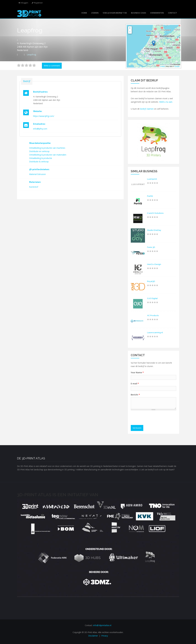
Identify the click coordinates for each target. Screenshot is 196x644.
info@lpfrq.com (40, 129)
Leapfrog (32, 55)
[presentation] (154, 418)
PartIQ (150, 196)
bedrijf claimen (147, 109)
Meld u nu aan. (166, 102)
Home (84, 13)
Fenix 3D (151, 247)
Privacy (105, 636)
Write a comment (52, 66)
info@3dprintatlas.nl (102, 625)
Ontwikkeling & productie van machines (47, 148)
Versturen (137, 428)
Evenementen (157, 13)
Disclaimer (93, 636)
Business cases (139, 13)
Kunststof (34, 187)
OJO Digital (153, 298)
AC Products (153, 315)
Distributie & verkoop (39, 162)
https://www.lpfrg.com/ (44, 116)
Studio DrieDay (154, 230)
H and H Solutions (156, 213)
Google (177, 66)
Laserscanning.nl (155, 332)
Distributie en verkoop (39, 151)
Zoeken (95, 13)
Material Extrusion (37, 174)
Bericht (135, 395)
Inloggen (24, 3)
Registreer (38, 3)
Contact (172, 13)
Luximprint (152, 179)
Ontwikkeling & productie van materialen (48, 155)
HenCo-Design (154, 264)
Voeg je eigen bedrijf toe (115, 13)
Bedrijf (27, 81)
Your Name (137, 372)
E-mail (135, 384)
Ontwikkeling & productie (41, 158)
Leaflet (162, 66)
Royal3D (151, 281)
